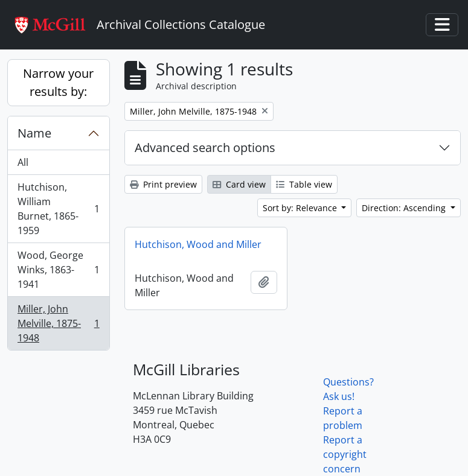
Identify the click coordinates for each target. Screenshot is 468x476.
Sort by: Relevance (301, 208)
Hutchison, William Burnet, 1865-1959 (58, 209)
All (23, 162)
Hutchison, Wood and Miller (198, 244)
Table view (304, 184)
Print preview (163, 184)
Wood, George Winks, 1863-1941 (58, 270)
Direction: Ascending (405, 208)
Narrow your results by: (58, 82)
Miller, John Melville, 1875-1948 (58, 323)
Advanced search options (205, 148)
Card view (239, 184)
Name (34, 133)
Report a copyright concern (345, 454)
